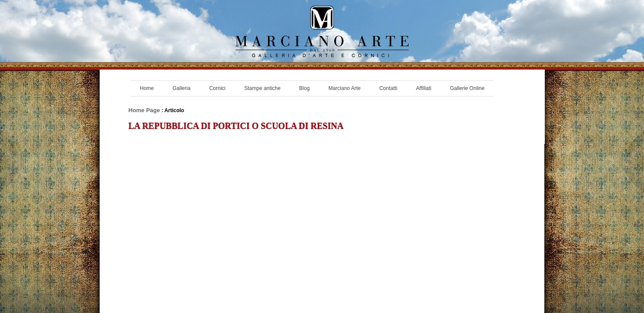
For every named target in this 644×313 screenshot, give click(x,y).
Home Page (144, 110)
